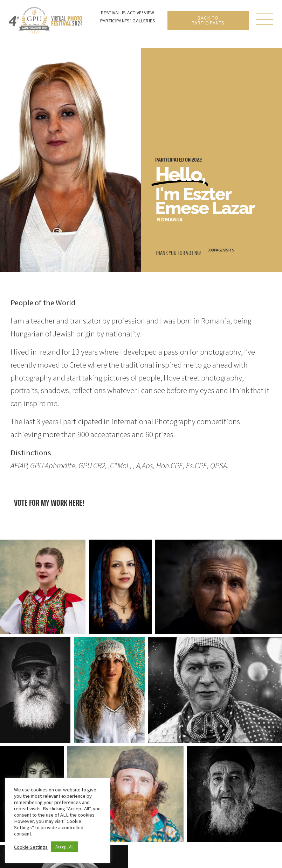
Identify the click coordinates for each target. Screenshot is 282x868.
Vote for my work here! (49, 503)
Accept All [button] (64, 847)
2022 (197, 160)
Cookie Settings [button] (31, 847)
